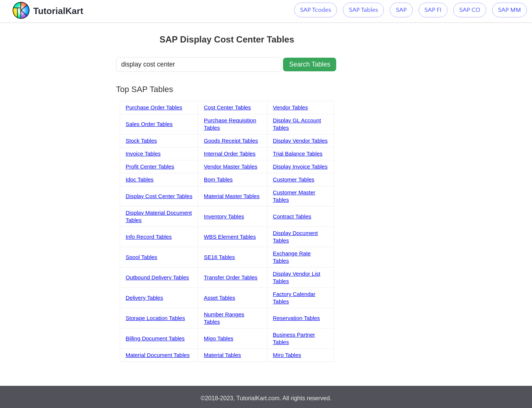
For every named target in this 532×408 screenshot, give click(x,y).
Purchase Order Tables (154, 107)
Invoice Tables (143, 154)
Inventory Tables (224, 216)
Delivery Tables (144, 298)
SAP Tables (363, 10)
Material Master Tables (232, 196)
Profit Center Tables (150, 166)
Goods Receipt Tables (231, 141)
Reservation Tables (296, 318)
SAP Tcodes (316, 10)
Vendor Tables (291, 107)
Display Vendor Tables (300, 141)
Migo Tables (219, 338)
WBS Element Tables (230, 237)
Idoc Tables (140, 179)
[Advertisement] (62, 133)
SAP (401, 10)
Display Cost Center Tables (159, 196)
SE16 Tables (219, 257)
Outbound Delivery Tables (157, 277)
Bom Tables (218, 179)
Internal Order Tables (230, 154)
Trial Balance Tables (298, 154)
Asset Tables (220, 298)
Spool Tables (141, 257)
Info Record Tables (149, 237)
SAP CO (470, 10)
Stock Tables (141, 141)
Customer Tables (294, 179)
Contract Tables (292, 216)
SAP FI (433, 10)
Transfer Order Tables (231, 277)
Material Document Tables (158, 355)
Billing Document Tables (155, 338)
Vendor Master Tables (231, 166)
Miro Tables (287, 355)
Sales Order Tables (149, 124)
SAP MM (509, 10)
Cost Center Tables (227, 107)
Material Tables (223, 355)
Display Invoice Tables (300, 166)
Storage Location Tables (155, 318)
